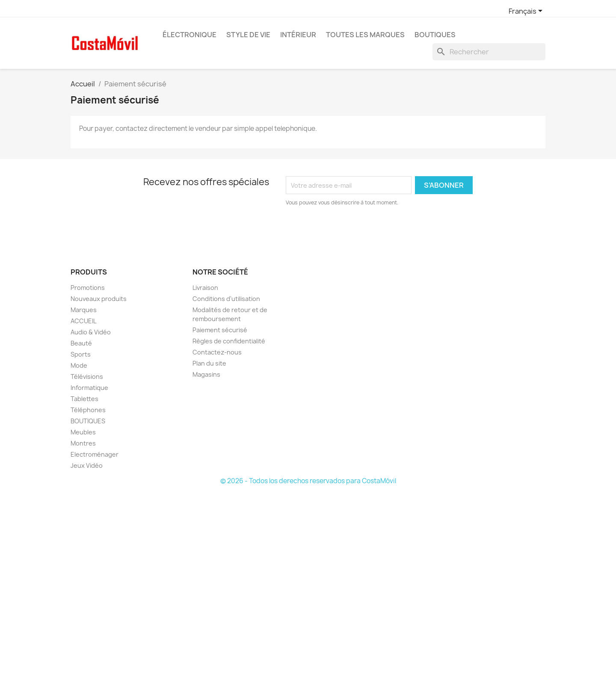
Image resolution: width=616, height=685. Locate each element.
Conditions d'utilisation (226, 299)
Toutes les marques (365, 35)
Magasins (206, 374)
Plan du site (209, 363)
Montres (83, 443)
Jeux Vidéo (87, 465)
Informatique (89, 388)
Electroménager (95, 454)
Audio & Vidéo (91, 332)
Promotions (88, 288)
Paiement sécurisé (220, 330)
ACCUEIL (83, 321)
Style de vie (248, 35)
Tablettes (84, 399)
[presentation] (357, 230)
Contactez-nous (217, 352)
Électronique (190, 35)
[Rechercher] (489, 52)
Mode (79, 365)
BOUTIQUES (435, 35)
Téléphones (88, 410)
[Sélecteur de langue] (527, 12)
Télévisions (87, 376)
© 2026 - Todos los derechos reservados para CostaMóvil (308, 481)
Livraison (205, 288)
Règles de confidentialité (229, 341)
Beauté (81, 343)
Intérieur (298, 35)
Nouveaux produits (99, 299)
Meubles (83, 432)
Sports (81, 354)
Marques (84, 310)
